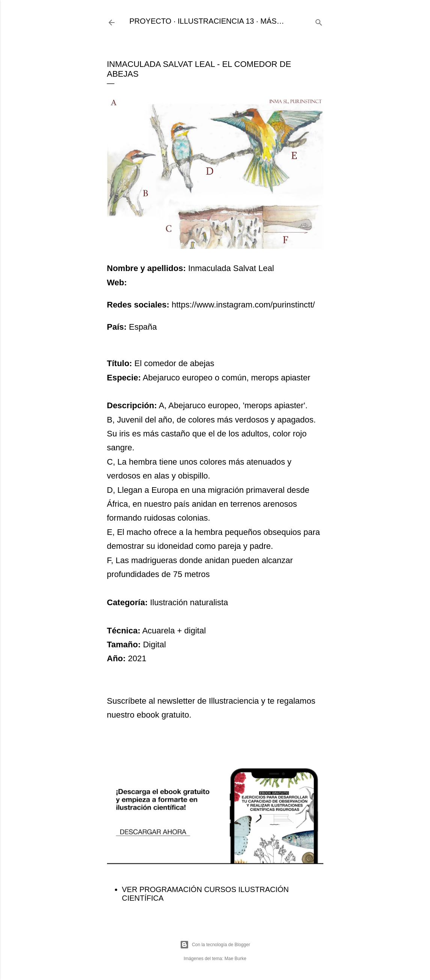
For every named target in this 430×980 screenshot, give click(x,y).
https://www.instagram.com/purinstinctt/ (243, 305)
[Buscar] (319, 21)
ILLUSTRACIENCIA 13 (216, 21)
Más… (272, 21)
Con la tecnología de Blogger (215, 945)
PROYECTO (151, 21)
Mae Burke (235, 959)
